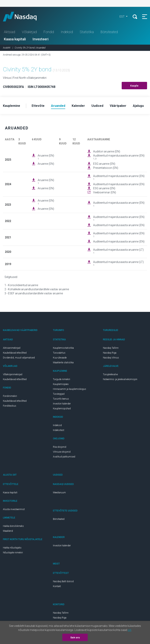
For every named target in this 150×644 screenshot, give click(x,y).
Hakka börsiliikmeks (13, 526)
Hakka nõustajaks (12, 548)
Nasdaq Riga (110, 353)
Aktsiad (9, 32)
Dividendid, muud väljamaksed (19, 358)
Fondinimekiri (10, 396)
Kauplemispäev (61, 384)
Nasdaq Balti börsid (63, 581)
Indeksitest (59, 430)
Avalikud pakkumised (64, 457)
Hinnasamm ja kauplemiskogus (70, 389)
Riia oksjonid (60, 447)
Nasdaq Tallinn (111, 348)
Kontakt (57, 586)
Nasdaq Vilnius (111, 358)
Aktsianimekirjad (12, 348)
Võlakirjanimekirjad (13, 374)
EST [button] (122, 17)
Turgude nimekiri (62, 379)
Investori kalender (62, 404)
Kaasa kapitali (15, 39)
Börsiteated (109, 32)
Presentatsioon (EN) (106, 168)
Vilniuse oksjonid (62, 452)
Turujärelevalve (110, 374)
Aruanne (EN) (46, 157)
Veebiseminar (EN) (105, 192)
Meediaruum (59, 493)
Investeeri (41, 39)
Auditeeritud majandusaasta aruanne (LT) (118, 251)
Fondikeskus (10, 406)
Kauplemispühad (62, 409)
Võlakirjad (29, 32)
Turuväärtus (59, 353)
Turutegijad (59, 394)
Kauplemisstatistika (63, 348)
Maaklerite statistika (63, 363)
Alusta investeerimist (14, 509)
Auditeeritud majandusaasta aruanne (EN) (119, 157)
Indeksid (67, 32)
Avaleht (7, 48)
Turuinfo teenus (61, 399)
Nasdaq (23, 17)
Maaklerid (8, 531)
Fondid (49, 32)
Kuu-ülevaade (60, 358)
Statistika (87, 32)
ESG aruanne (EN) (104, 164)
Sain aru (75, 638)
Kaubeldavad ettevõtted (15, 353)
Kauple (134, 86)
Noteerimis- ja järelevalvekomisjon (120, 379)
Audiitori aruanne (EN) (107, 151)
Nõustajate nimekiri (13, 553)
